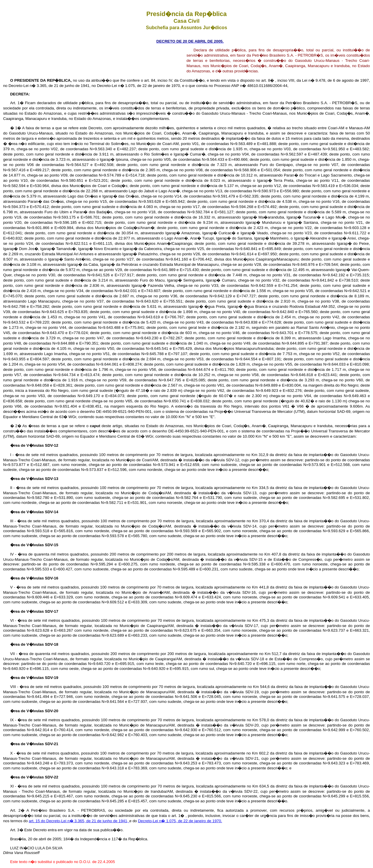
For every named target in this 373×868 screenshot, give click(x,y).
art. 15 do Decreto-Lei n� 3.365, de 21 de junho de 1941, (79, 821)
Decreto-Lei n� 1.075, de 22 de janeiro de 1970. (180, 821)
